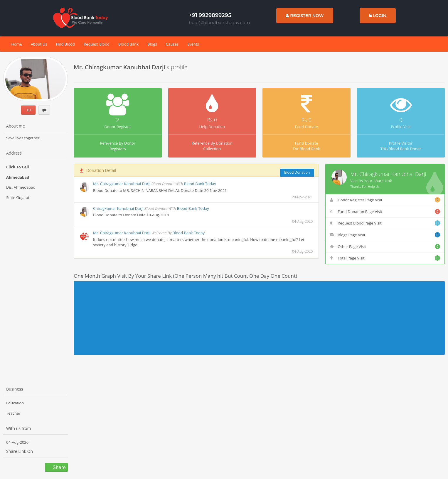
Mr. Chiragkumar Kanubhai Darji (122, 184)
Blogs (152, 44)
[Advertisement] (36, 288)
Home (17, 44)
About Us (39, 44)
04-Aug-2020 (17, 442)
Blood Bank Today (200, 184)
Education (15, 403)
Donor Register (118, 127)
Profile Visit (401, 127)
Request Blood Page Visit (385, 223)
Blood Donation (297, 172)
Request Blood (97, 44)
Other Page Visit (385, 247)
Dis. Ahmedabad (21, 187)
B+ (28, 110)
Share (58, 467)
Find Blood (65, 44)
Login (378, 16)
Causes (172, 44)
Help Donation (212, 127)
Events (193, 44)
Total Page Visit (385, 258)
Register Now (305, 16)
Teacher (13, 413)
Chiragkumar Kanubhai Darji (118, 208)
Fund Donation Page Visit (385, 212)
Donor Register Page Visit (385, 200)
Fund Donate (306, 127)
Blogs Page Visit (385, 235)
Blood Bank (128, 44)
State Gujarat (18, 197)
